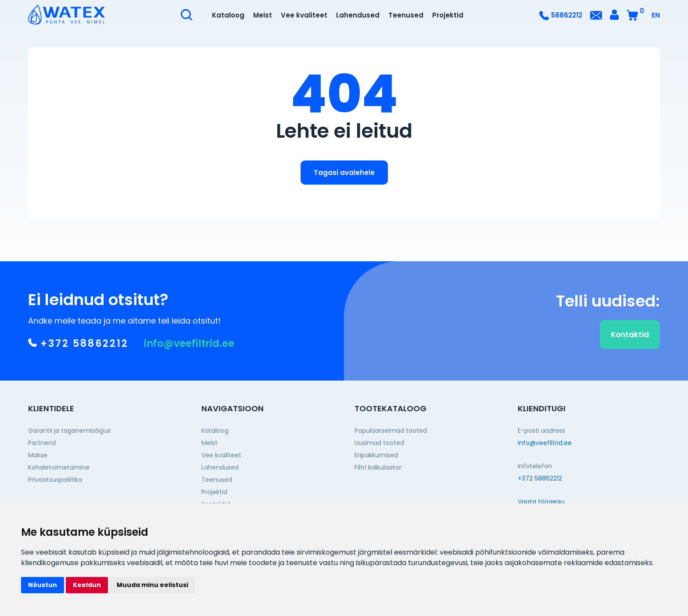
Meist (263, 15)
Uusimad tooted (379, 443)
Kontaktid (630, 339)
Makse (38, 455)
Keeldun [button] (87, 585)
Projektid (448, 15)
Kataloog (228, 15)
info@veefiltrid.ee (189, 348)
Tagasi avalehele (344, 173)
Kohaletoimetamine (59, 467)
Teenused (406, 15)
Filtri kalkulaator (378, 467)
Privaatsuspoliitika (55, 480)
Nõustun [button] (43, 585)
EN (656, 15)
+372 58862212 (78, 348)
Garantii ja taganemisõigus (69, 431)
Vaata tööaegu (541, 502)
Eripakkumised (376, 455)
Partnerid (42, 443)
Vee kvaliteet (304, 15)
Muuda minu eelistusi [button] (152, 585)
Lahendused (358, 15)
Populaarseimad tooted (391, 431)
